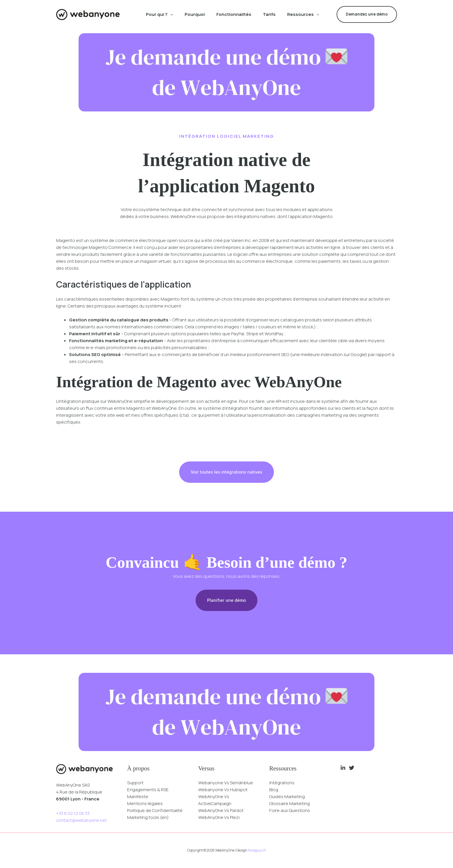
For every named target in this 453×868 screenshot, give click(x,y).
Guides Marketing (287, 797)
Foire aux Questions (290, 811)
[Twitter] (352, 768)
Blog (274, 790)
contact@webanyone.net (83, 821)
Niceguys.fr (257, 851)
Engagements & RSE (148, 790)
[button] (367, 14)
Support (135, 783)
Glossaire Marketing (289, 804)
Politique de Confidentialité (155, 811)
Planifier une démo (226, 601)
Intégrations (282, 783)
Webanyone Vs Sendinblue (226, 783)
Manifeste (138, 797)
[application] (170, 14)
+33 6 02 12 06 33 (73, 814)
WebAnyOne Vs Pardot (221, 811)
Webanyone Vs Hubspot (223, 790)
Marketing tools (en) (148, 818)
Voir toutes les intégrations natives (227, 472)
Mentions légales (145, 804)
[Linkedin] (343, 768)
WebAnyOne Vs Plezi (219, 818)
